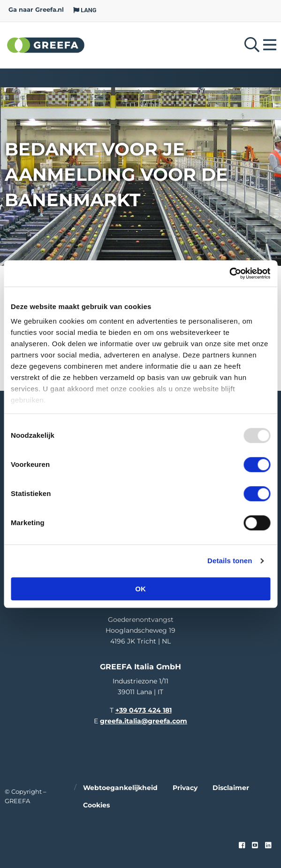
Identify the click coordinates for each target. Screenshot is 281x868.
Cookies (96, 805)
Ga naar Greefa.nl (36, 10)
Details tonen (230, 561)
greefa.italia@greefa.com (144, 721)
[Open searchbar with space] (252, 45)
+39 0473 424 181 (144, 710)
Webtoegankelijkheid (120, 788)
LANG (85, 10)
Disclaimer (231, 788)
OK (140, 589)
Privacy (185, 788)
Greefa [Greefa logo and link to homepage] (46, 45)
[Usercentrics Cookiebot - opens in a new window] (229, 273)
